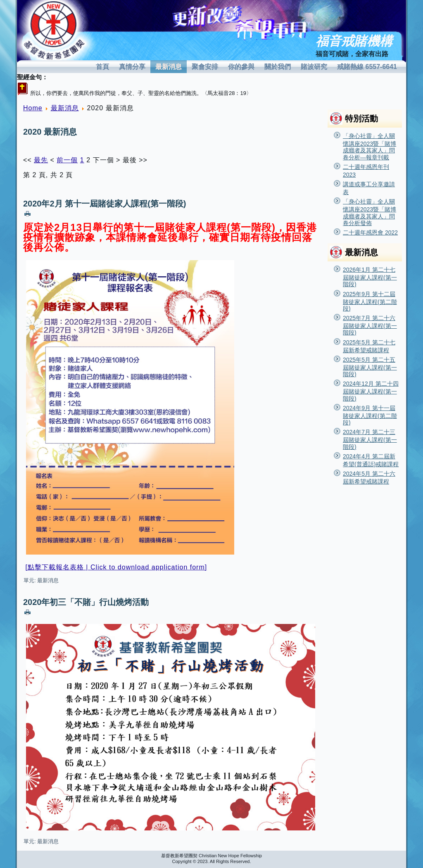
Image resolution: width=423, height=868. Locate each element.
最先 (41, 160)
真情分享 (132, 67)
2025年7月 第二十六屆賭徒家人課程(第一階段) (370, 325)
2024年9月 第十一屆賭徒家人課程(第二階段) (370, 415)
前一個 (67, 160)
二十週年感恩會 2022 (370, 232)
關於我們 (278, 67)
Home (33, 108)
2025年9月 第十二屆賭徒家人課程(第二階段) (370, 301)
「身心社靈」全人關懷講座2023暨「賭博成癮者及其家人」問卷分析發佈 (370, 212)
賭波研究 (314, 67)
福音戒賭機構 (354, 41)
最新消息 (169, 67)
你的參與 (241, 67)
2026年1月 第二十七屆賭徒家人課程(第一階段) (370, 277)
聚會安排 (205, 67)
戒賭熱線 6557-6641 (367, 67)
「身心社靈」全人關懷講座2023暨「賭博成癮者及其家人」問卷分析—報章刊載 (370, 147)
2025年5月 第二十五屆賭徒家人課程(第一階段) (370, 367)
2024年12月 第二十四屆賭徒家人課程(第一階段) (371, 391)
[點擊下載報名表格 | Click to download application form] (116, 567)
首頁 (102, 67)
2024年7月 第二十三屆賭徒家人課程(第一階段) (370, 439)
